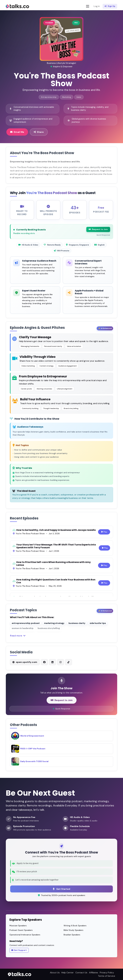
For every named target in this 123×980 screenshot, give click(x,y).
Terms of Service (106, 976)
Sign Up (110, 6)
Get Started (61, 889)
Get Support (19, 950)
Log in (97, 6)
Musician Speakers (18, 926)
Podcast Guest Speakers (21, 930)
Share (39, 132)
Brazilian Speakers (72, 935)
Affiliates (94, 973)
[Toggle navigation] (88, 6)
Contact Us (81, 973)
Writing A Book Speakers (75, 926)
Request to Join (98, 232)
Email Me (17, 132)
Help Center (68, 973)
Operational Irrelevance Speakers (25, 935)
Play (104, 535)
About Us (55, 973)
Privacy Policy (107, 973)
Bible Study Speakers (73, 930)
